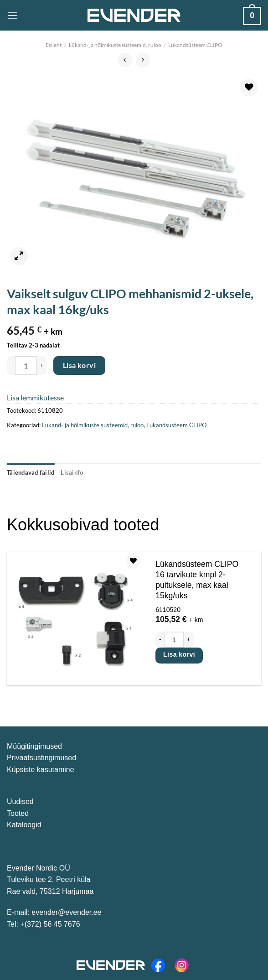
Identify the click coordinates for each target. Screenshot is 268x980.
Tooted (18, 813)
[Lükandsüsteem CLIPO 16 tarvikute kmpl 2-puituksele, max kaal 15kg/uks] (75, 619)
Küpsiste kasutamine (41, 770)
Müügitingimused (34, 746)
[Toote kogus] (26, 365)
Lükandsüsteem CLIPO (195, 45)
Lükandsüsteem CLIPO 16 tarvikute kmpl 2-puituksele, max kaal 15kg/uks (197, 580)
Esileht (54, 45)
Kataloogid (24, 825)
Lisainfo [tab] (72, 472)
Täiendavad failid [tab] (31, 472)
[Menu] (12, 15)
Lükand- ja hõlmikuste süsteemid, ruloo (115, 45)
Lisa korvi (80, 365)
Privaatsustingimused (41, 758)
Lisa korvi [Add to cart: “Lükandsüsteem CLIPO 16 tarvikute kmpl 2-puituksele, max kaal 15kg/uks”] (179, 654)
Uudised (20, 801)
